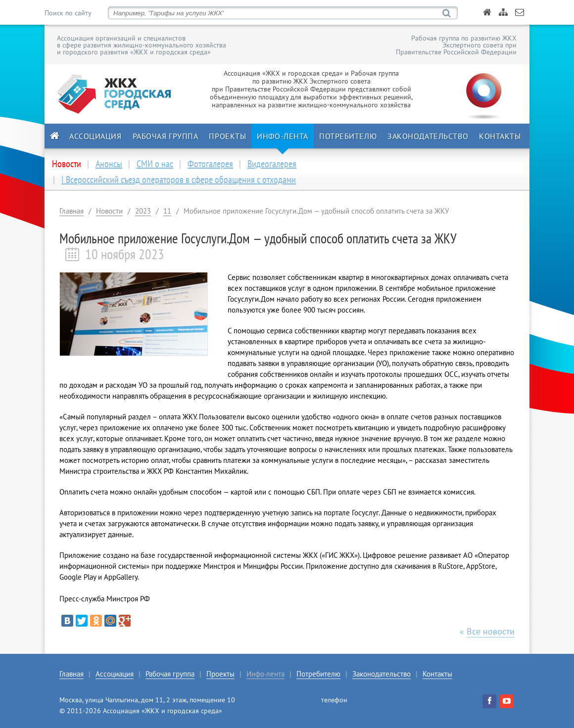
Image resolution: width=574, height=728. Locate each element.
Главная (72, 211)
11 (167, 211)
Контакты (500, 136)
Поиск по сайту (68, 13)
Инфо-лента (283, 136)
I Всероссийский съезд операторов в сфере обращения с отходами (179, 180)
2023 (143, 211)
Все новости (491, 631)
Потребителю (348, 136)
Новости (109, 211)
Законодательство (428, 136)
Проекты (227, 136)
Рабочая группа (166, 136)
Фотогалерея (210, 164)
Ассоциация (96, 136)
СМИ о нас (155, 164)
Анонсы (109, 164)
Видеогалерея (272, 164)
